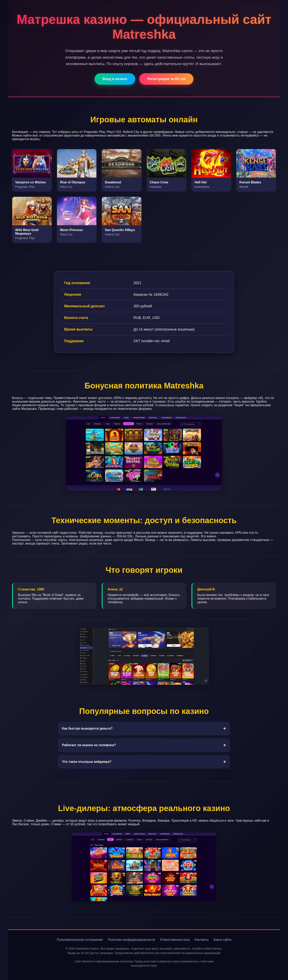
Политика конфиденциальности (131, 940)
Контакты (201, 940)
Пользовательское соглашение (80, 940)
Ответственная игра (175, 940)
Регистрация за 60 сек (166, 79)
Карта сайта (222, 940)
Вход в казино (115, 79)
